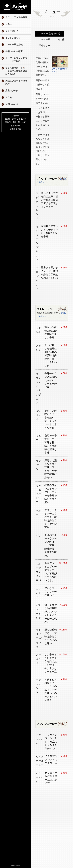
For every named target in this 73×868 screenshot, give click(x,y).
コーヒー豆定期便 (14, 45)
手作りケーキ (46, 46)
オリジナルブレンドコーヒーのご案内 (16, 60)
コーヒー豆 (45, 40)
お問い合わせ (12, 104)
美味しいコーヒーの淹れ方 (16, 82)
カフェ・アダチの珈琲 (16, 17)
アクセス (10, 98)
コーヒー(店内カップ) (50, 34)
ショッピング (12, 31)
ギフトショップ (13, 38)
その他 (61, 40)
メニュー (10, 24)
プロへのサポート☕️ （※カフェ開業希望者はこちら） (16, 71)
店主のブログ (12, 91)
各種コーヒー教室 (14, 51)
